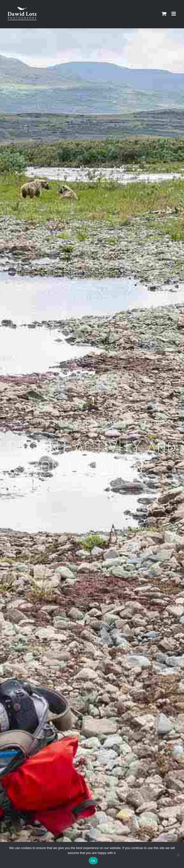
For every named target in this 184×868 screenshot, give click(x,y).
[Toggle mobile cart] (164, 14)
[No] (178, 855)
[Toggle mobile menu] (174, 14)
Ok (93, 861)
